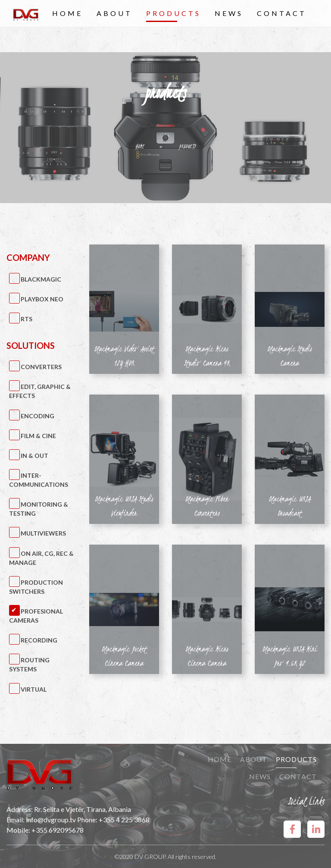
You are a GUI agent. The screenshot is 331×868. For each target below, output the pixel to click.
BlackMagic (41, 279)
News (229, 13)
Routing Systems (30, 664)
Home (67, 13)
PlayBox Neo (42, 299)
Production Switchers (36, 587)
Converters (41, 367)
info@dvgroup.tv (51, 819)
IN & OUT (34, 456)
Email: (16, 819)
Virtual (34, 689)
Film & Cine (38, 436)
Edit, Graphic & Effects (40, 391)
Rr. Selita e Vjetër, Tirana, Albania (83, 809)
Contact (282, 13)
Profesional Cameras (36, 616)
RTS (27, 319)
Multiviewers (43, 533)
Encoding (37, 416)
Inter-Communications (39, 480)
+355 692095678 (58, 830)
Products (173, 13)
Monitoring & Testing (39, 509)
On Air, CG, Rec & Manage (42, 558)
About (114, 13)
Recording (39, 640)
